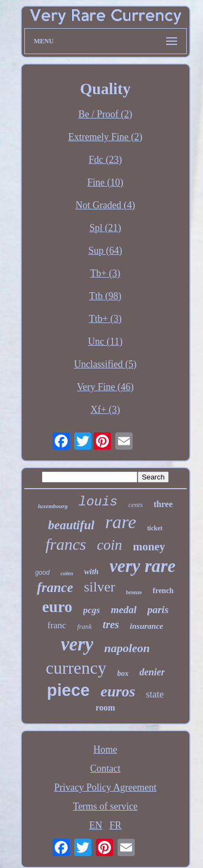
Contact (106, 768)
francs (66, 544)
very (77, 644)
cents (136, 505)
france (55, 587)
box (123, 673)
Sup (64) (105, 251)
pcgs (92, 610)
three (163, 504)
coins (67, 573)
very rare (142, 566)
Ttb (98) (105, 296)
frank (84, 626)
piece (68, 690)
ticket (155, 528)
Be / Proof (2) (105, 114)
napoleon (127, 648)
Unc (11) (106, 341)
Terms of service (106, 806)
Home (106, 749)
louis (98, 502)
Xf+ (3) (105, 410)
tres (111, 624)
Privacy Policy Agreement (105, 787)
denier (152, 672)
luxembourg (53, 506)
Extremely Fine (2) (105, 137)
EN (96, 825)
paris (158, 610)
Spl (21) (105, 228)
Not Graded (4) (106, 205)
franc (57, 625)
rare (120, 522)
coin (110, 545)
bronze (134, 592)
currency (76, 668)
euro (57, 607)
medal (124, 610)
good (42, 573)
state (155, 694)
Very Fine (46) (105, 387)
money (149, 547)
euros (118, 691)
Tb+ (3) (106, 273)
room (105, 708)
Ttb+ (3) (105, 319)
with (91, 571)
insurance (147, 626)
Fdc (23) (106, 160)
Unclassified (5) (105, 364)
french (163, 591)
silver (100, 587)
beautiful (71, 525)
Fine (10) (105, 182)
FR (115, 825)
